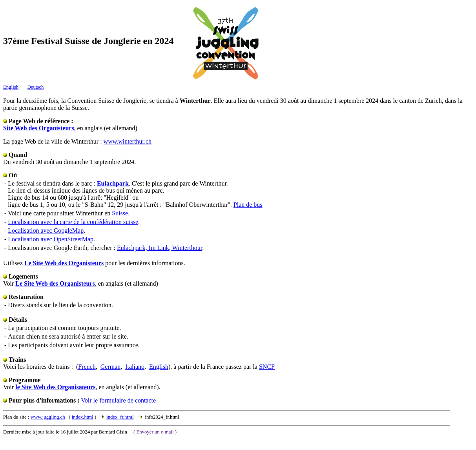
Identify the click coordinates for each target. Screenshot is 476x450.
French (87, 367)
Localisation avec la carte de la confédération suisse (73, 222)
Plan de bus (248, 205)
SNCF (267, 367)
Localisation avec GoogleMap (46, 230)
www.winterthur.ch (128, 141)
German (111, 367)
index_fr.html (120, 417)
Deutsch (36, 87)
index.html (83, 417)
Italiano (135, 367)
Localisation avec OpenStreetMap (51, 239)
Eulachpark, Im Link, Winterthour (160, 248)
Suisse (120, 213)
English (11, 87)
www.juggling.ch (48, 417)
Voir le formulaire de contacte (118, 400)
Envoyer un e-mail (155, 432)
